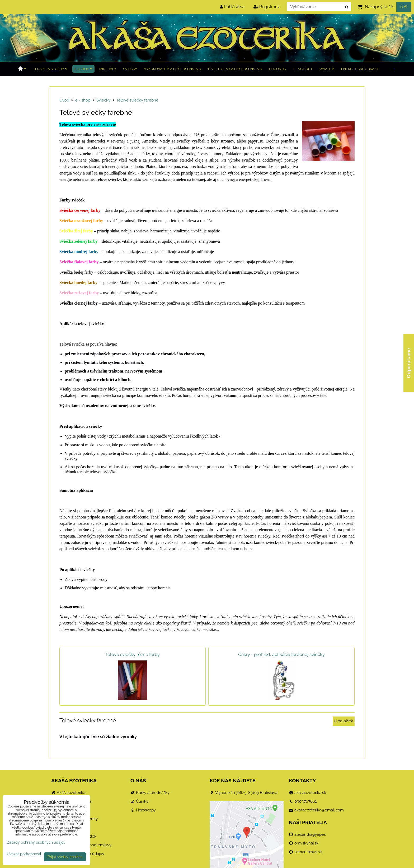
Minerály (108, 69)
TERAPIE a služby (50, 69)
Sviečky (130, 69)
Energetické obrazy (360, 69)
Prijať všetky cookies (65, 857)
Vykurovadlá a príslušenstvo (173, 69)
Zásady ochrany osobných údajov (36, 842)
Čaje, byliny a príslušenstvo (235, 69)
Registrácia (267, 7)
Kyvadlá (326, 69)
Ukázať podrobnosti (24, 854)
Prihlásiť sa (232, 7)
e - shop (83, 69)
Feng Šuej (303, 69)
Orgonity (278, 69)
